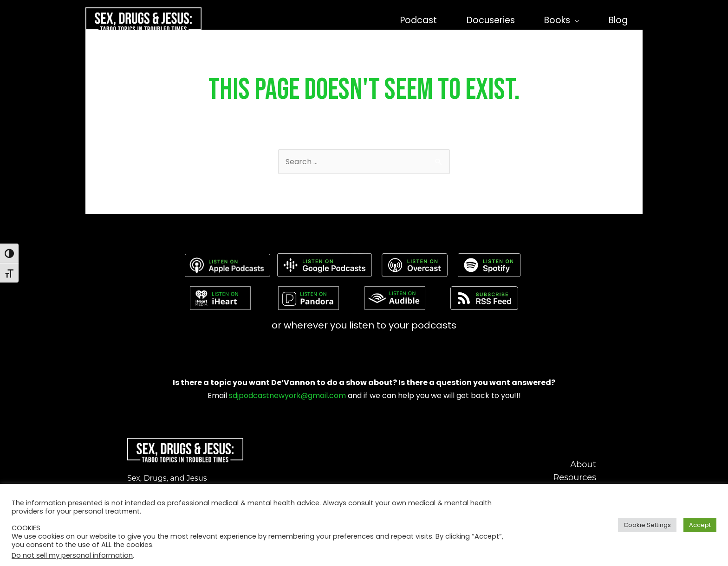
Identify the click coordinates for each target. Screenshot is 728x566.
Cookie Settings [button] (647, 525)
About (583, 464)
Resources (575, 477)
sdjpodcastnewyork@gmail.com (287, 396)
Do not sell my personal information (72, 555)
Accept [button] (700, 525)
